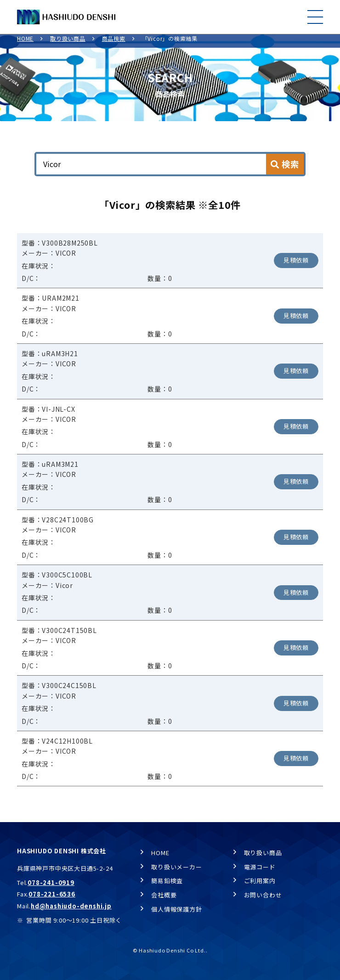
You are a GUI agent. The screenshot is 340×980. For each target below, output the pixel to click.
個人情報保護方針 (176, 909)
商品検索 (114, 43)
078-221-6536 (52, 894)
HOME (25, 43)
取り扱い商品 (68, 43)
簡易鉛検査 (167, 881)
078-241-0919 (51, 882)
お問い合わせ (263, 895)
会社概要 (164, 895)
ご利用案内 (260, 881)
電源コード (260, 867)
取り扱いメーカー (176, 867)
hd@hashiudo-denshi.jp (71, 906)
